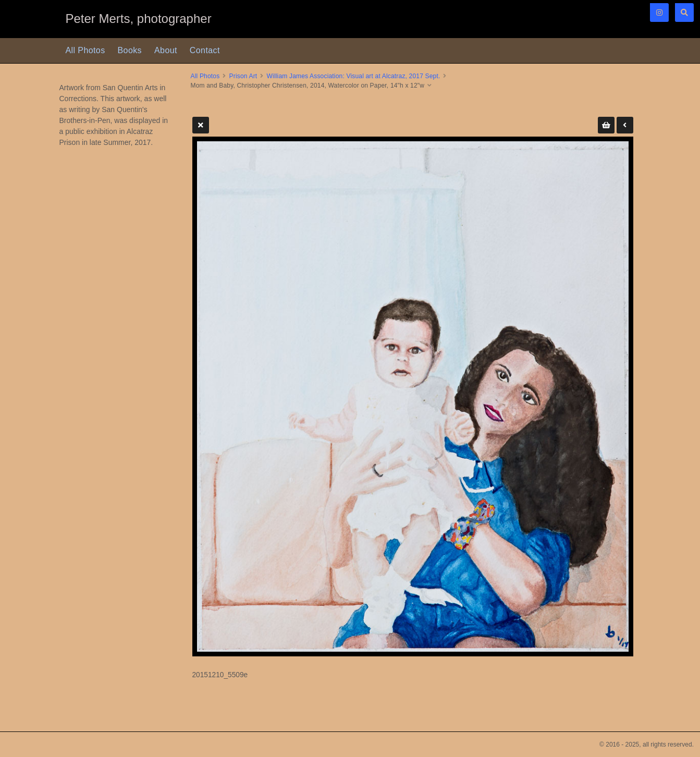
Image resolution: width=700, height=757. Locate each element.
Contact (205, 50)
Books (130, 50)
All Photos (85, 50)
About (166, 50)
